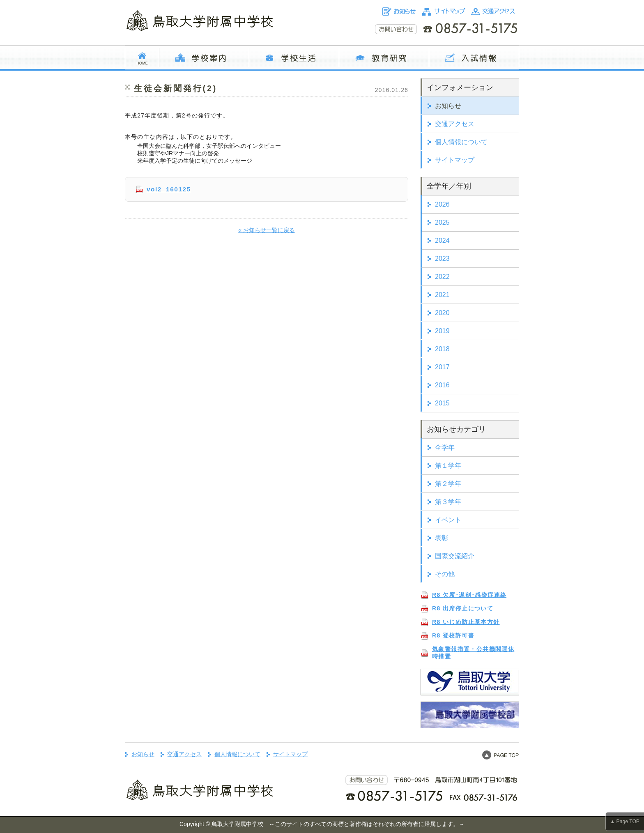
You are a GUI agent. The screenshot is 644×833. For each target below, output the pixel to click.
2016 (442, 385)
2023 (442, 259)
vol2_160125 (169, 189)
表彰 (442, 538)
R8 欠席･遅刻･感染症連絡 (469, 595)
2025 (442, 222)
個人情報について (461, 142)
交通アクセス (455, 124)
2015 (442, 403)
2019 (442, 331)
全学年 (445, 448)
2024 (442, 240)
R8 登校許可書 (453, 635)
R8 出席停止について (463, 608)
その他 (445, 574)
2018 (442, 349)
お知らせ (448, 106)
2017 (442, 367)
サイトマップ (455, 160)
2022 (442, 277)
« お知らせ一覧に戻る (267, 230)
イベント (448, 520)
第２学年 (448, 484)
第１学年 (448, 466)
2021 (442, 295)
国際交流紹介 (455, 556)
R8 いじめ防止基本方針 (466, 622)
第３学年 (448, 502)
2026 (442, 204)
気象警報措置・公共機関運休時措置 (473, 653)
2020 (442, 313)
